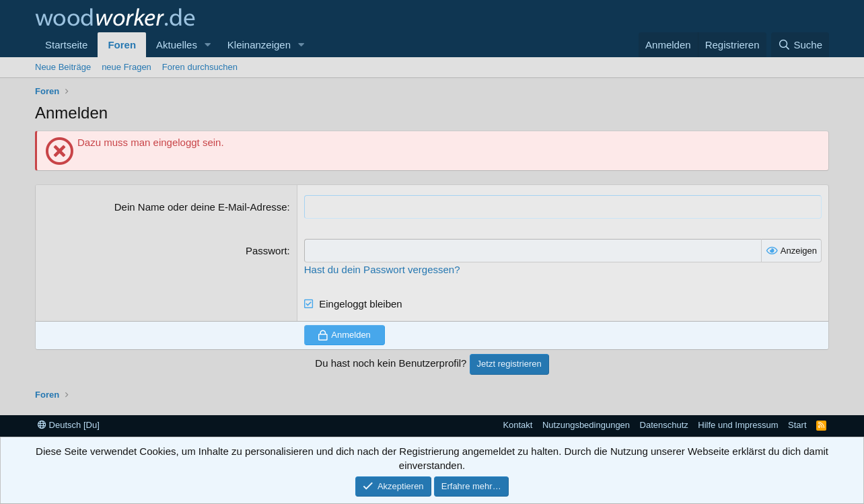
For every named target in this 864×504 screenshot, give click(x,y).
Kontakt (517, 425)
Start (797, 425)
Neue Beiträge (63, 67)
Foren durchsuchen (200, 67)
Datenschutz (664, 425)
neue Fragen (127, 67)
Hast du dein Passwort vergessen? (382, 269)
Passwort (266, 251)
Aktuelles (177, 45)
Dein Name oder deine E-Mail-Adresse (201, 207)
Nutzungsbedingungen (586, 425)
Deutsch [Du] (69, 425)
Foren (122, 45)
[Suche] (800, 45)
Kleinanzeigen (259, 45)
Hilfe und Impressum (738, 425)
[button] (208, 45)
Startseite (66, 45)
